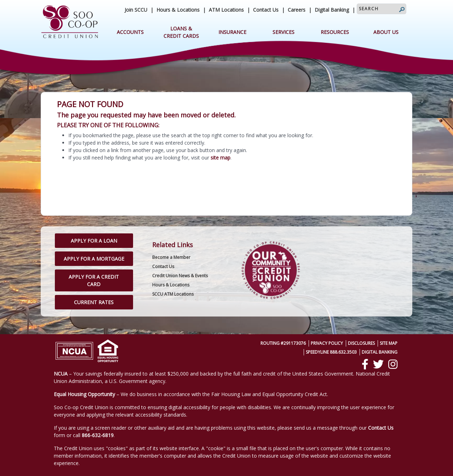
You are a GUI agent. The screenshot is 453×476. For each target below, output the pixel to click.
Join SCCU (136, 10)
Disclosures (361, 343)
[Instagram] (393, 364)
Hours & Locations (178, 10)
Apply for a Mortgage (94, 259)
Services (283, 32)
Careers (297, 10)
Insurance (232, 32)
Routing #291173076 (283, 343)
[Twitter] (378, 364)
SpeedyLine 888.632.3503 (331, 352)
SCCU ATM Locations (173, 294)
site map (220, 158)
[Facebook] (365, 364)
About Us (386, 32)
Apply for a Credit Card (94, 280)
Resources (335, 32)
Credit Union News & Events (180, 276)
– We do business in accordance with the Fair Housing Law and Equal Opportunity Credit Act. (191, 394)
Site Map (389, 343)
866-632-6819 (98, 435)
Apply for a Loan (94, 241)
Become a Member (171, 257)
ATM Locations (226, 10)
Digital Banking (332, 10)
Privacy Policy (327, 343)
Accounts (130, 32)
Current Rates (94, 302)
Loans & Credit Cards (181, 32)
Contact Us (266, 10)
